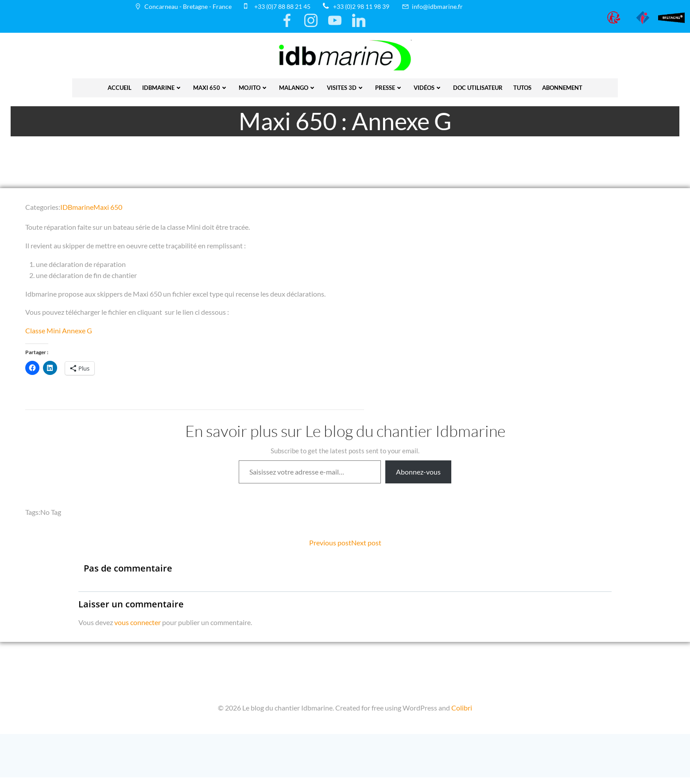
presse (389, 85)
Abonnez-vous (418, 474)
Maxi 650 (211, 85)
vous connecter (138, 626)
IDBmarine (162, 85)
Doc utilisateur (478, 85)
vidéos (428, 85)
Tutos (522, 85)
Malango (298, 85)
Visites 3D (346, 85)
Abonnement (562, 85)
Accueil (120, 85)
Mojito (254, 85)
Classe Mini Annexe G (60, 333)
